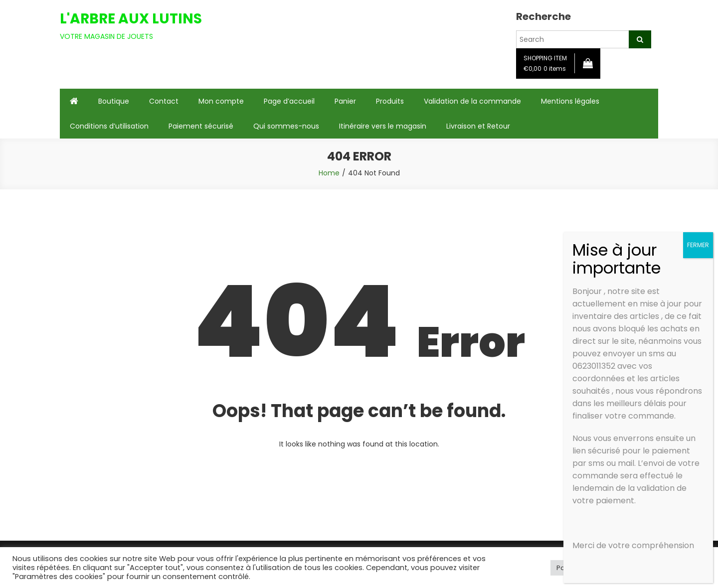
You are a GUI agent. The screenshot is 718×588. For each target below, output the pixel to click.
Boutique (114, 101)
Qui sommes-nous (286, 126)
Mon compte (221, 101)
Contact (164, 101)
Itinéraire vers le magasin (383, 126)
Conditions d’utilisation (109, 126)
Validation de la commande (472, 101)
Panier (345, 101)
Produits (390, 101)
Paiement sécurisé (201, 126)
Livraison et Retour (478, 126)
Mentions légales (570, 101)
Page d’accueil (289, 101)
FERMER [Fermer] (698, 245)
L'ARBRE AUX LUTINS (131, 19)
